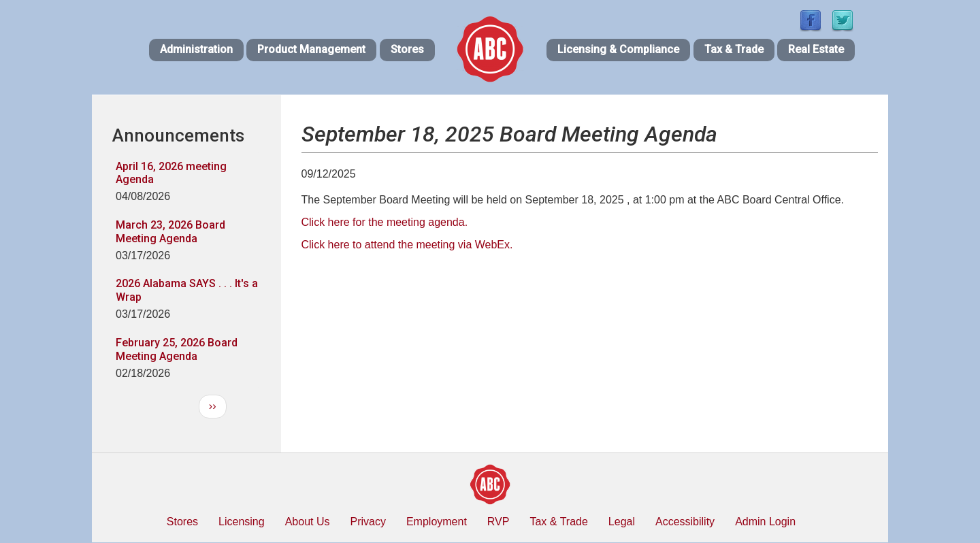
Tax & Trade (734, 49)
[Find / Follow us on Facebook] (811, 21)
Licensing (242, 522)
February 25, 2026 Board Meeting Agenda (177, 349)
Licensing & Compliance (618, 49)
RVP (499, 522)
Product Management (311, 49)
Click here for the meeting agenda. (385, 222)
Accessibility (685, 522)
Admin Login (765, 522)
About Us (308, 522)
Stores (407, 49)
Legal (622, 522)
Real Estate (816, 49)
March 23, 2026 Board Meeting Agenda (170, 232)
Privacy (367, 522)
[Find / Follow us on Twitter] (843, 21)
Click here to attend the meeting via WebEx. (407, 245)
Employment (437, 522)
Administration (196, 49)
